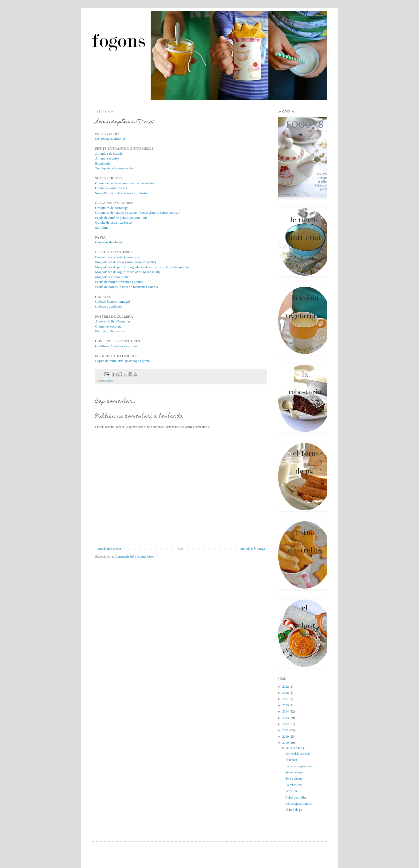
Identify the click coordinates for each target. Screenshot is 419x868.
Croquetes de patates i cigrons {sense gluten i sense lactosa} (138, 213)
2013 (286, 718)
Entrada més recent (109, 549)
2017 (286, 699)
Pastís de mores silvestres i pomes (119, 282)
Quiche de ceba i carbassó (113, 222)
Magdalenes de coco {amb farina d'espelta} (126, 262)
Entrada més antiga (253, 549)
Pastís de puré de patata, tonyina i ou (121, 218)
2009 (286, 743)
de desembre (295, 748)
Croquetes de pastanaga (112, 208)
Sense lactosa (294, 772)
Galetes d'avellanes (109, 307)
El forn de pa (294, 810)
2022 (286, 687)
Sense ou (291, 791)
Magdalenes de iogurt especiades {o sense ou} (128, 272)
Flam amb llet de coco (111, 331)
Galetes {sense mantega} (113, 301)
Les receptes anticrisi (110, 139)
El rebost (291, 760)
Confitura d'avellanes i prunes (116, 346)
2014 (286, 711)
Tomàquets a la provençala (114, 168)
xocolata (116, 326)
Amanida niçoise (107, 158)
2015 (286, 705)
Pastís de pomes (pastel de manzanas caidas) (126, 287)
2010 (286, 737)
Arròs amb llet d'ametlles (113, 321)
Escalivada (103, 163)
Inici (181, 549)
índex (110, 380)
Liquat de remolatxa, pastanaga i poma (122, 361)
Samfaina (102, 227)
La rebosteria (294, 785)
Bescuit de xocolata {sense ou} (117, 257)
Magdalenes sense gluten (113, 277)
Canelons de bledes (109, 242)
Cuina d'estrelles (296, 797)
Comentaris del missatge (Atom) (135, 556)
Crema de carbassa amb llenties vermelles (125, 183)
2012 (286, 724)
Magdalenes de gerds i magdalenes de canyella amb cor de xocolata (143, 267)
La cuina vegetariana (299, 766)
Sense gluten (294, 779)
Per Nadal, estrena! (298, 754)
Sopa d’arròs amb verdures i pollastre (121, 193)
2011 (286, 730)
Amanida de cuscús (109, 153)
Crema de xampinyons (111, 188)
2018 (286, 693)
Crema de (102, 326)
